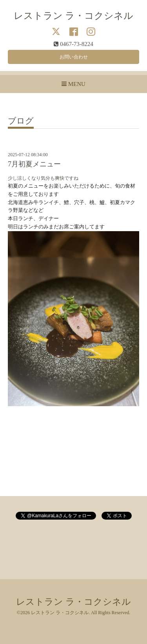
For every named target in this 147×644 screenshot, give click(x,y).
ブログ (21, 121)
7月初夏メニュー (34, 164)
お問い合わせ (74, 57)
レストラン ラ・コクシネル (73, 16)
